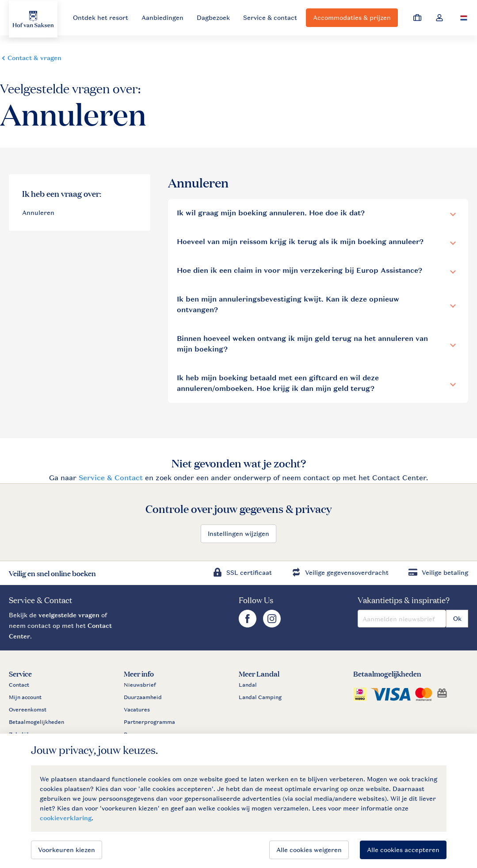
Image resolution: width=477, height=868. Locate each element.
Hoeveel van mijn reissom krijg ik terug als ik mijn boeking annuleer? (300, 242)
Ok (457, 618)
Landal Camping (260, 697)
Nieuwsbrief (140, 685)
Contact (19, 685)
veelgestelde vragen (69, 615)
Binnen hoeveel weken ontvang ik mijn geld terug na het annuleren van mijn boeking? (302, 344)
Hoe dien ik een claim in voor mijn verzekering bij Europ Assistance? (300, 270)
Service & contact (270, 17)
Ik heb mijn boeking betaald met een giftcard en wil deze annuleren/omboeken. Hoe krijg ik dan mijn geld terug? (278, 383)
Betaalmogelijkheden (36, 722)
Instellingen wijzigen (238, 533)
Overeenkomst (28, 710)
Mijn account (25, 697)
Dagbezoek (213, 17)
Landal (248, 685)
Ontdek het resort (101, 17)
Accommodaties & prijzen (352, 17)
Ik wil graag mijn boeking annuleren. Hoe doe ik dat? (271, 213)
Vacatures (137, 710)
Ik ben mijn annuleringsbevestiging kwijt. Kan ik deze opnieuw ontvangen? (288, 304)
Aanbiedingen (162, 17)
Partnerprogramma (149, 722)
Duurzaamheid (143, 697)
